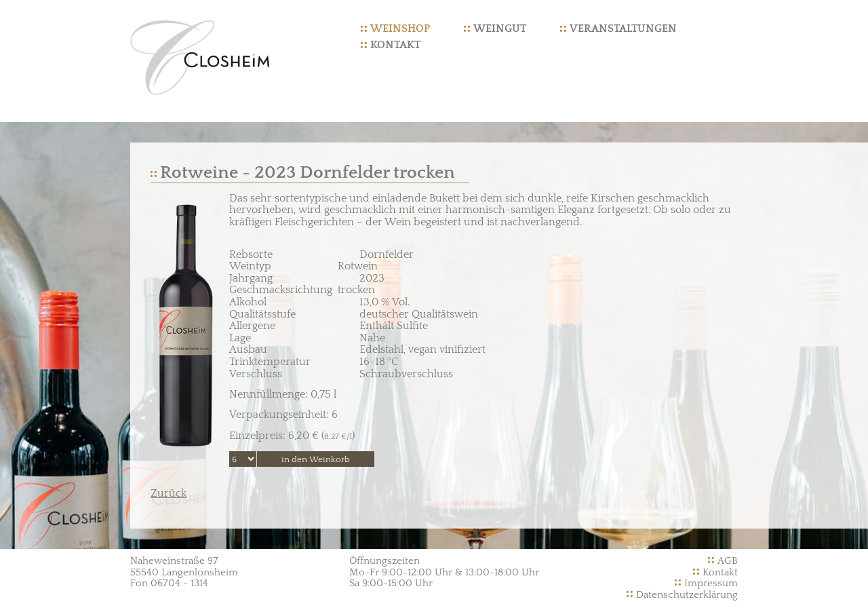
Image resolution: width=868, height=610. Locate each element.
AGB (728, 561)
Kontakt (395, 45)
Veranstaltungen (623, 28)
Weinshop (400, 28)
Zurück (169, 493)
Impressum (711, 583)
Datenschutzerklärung (687, 595)
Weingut (500, 28)
